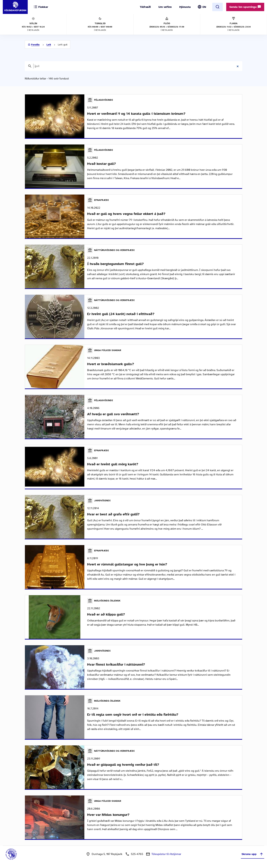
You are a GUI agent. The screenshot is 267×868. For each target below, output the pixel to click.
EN (204, 7)
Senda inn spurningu (245, 7)
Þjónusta (185, 7)
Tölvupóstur (166, 854)
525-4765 (137, 854)
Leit (49, 45)
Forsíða (35, 45)
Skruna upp (253, 854)
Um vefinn (165, 7)
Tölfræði (145, 7)
